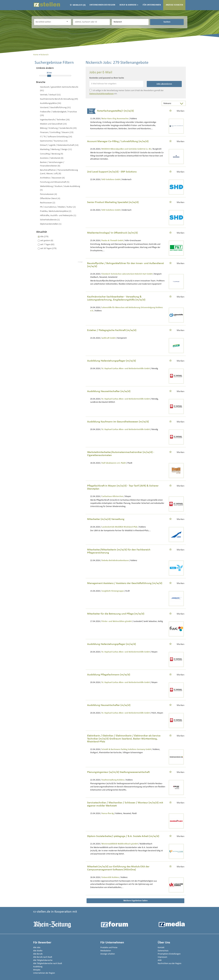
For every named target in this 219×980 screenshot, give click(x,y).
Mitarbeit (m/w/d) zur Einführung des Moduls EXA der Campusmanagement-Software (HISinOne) (118, 868)
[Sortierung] (171, 104)
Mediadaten (106, 951)
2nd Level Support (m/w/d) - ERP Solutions (112, 172)
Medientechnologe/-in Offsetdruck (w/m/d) (112, 233)
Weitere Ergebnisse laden (135, 901)
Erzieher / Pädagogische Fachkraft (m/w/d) (112, 330)
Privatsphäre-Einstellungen (169, 954)
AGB (160, 960)
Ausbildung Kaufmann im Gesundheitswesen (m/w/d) (118, 422)
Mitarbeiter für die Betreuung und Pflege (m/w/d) (116, 614)
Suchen (167, 22)
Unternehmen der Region (102, 5)
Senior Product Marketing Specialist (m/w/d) (113, 202)
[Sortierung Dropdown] (182, 104)
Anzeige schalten (174, 5)
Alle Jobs (37, 948)
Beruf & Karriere (129, 5)
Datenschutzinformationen (102, 94)
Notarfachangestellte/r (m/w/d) (115, 111)
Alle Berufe (38, 954)
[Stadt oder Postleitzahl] (130, 22)
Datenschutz (163, 951)
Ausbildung (38, 967)
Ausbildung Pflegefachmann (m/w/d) (109, 675)
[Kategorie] (49, 22)
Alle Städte (38, 951)
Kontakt (161, 948)
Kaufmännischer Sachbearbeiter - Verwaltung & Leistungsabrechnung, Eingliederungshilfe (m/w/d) (116, 298)
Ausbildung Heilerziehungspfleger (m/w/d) (112, 361)
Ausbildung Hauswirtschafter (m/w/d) (109, 391)
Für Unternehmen (152, 5)
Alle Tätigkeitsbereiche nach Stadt (48, 964)
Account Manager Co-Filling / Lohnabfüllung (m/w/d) (118, 141)
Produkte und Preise (109, 948)
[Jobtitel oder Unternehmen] (91, 22)
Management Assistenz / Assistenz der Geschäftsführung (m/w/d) (125, 583)
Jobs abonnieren (164, 84)
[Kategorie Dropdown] (68, 22)
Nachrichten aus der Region (169, 964)
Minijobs (37, 970)
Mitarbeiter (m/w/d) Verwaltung (106, 519)
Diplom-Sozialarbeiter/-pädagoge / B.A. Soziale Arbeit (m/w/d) (123, 836)
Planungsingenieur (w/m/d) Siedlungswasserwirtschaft (118, 772)
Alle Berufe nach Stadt (43, 957)
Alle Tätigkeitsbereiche (43, 960)
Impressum (162, 957)
